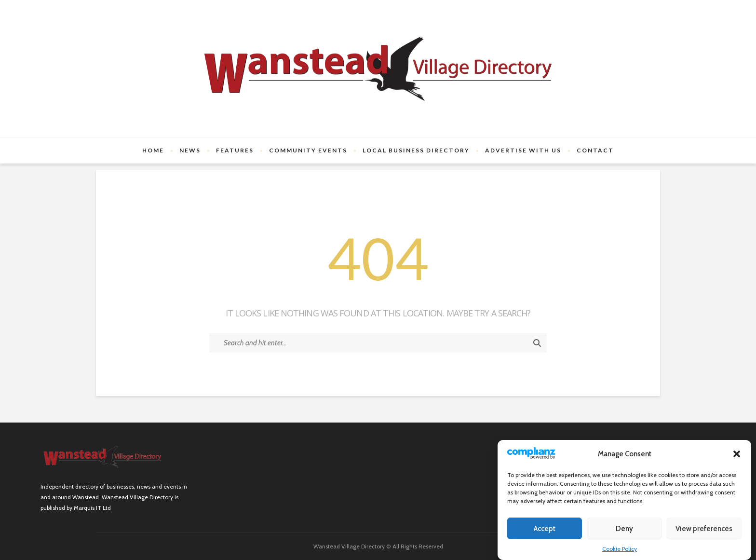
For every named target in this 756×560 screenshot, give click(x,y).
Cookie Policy (620, 549)
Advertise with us (523, 150)
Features (235, 150)
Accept (545, 529)
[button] (737, 454)
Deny (624, 529)
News (190, 150)
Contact (595, 150)
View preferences (704, 529)
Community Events (308, 150)
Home (153, 150)
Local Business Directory (416, 150)
